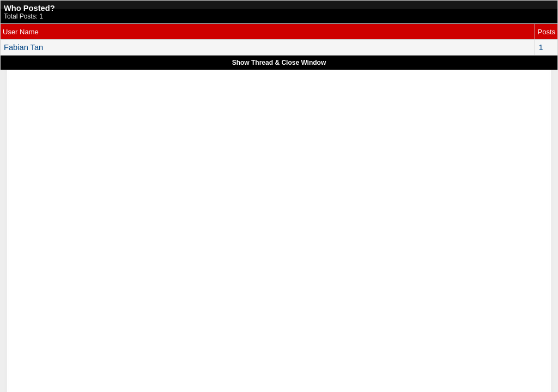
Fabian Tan (23, 47)
